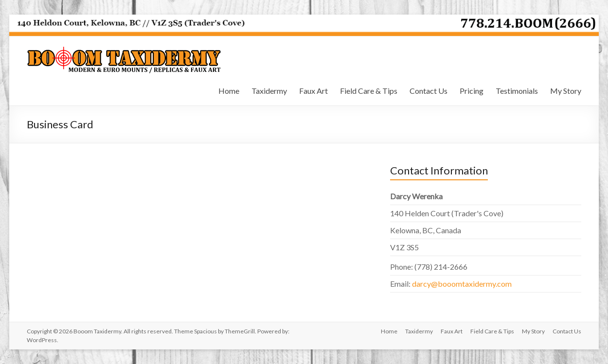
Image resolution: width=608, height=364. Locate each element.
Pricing (472, 91)
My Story (566, 91)
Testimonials (517, 91)
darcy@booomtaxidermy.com (462, 284)
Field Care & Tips (369, 91)
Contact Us (429, 91)
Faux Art (313, 91)
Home (229, 91)
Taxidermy (269, 91)
